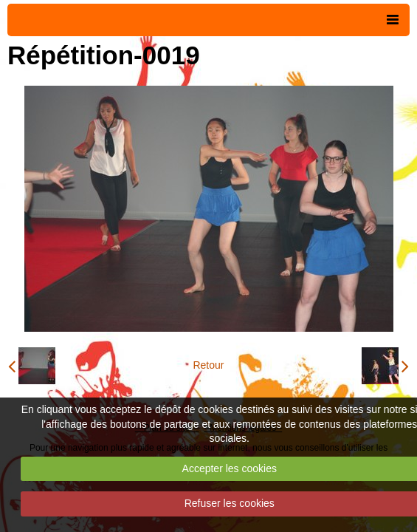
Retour (208, 365)
